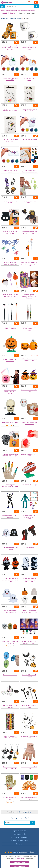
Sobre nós (20, 844)
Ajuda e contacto (19, 831)
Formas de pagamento (20, 837)
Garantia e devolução (19, 841)
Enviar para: (30, 2)
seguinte (27, 812)
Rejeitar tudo (19, 866)
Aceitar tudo (20, 862)
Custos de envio (19, 834)
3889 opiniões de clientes (26, 852)
